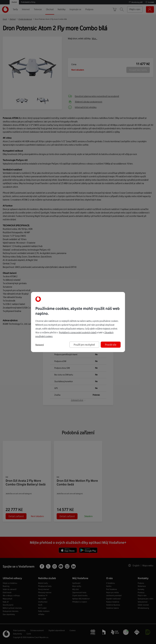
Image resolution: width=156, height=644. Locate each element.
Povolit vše (111, 345)
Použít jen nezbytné (84, 345)
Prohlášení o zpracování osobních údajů (78, 332)
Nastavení (40, 345)
